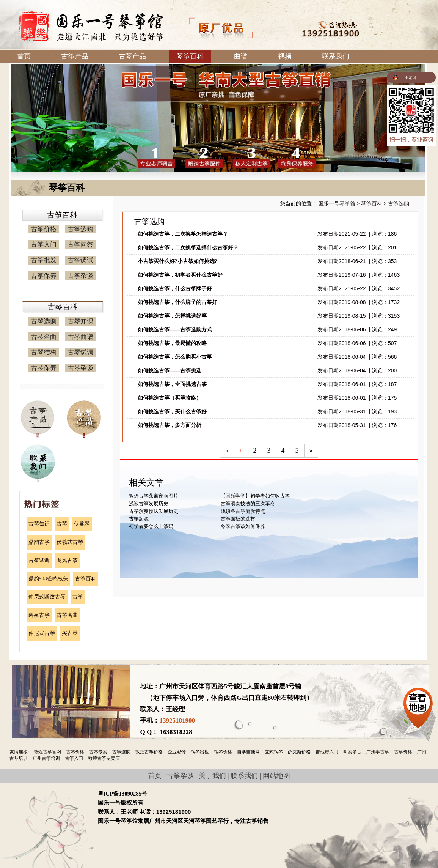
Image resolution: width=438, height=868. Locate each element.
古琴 (62, 524)
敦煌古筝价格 (149, 752)
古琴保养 (44, 368)
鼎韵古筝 (39, 542)
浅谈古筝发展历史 (149, 503)
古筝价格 (44, 229)
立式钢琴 (274, 752)
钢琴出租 (200, 752)
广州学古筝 (378, 752)
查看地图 (418, 706)
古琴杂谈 (80, 368)
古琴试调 (80, 352)
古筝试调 (39, 560)
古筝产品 (75, 56)
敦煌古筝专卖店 (104, 758)
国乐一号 (91, 26)
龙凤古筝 (67, 560)
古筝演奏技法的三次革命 (248, 503)
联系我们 (336, 56)
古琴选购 (44, 321)
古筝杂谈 (80, 276)
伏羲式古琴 (70, 542)
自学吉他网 (248, 752)
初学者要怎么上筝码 (151, 526)
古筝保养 (44, 276)
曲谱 (241, 56)
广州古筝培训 (46, 758)
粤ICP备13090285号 (123, 794)
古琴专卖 (98, 752)
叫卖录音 (352, 752)
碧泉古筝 (39, 615)
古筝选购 (80, 229)
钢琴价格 (223, 752)
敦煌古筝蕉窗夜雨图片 (154, 496)
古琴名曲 (44, 337)
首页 (24, 56)
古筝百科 (86, 579)
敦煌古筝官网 (47, 752)
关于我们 (212, 776)
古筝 (78, 597)
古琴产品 (132, 56)
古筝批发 (44, 260)
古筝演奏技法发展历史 (154, 511)
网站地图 (276, 776)
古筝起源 (139, 519)
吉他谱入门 (327, 752)
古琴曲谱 (80, 337)
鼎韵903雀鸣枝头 (48, 579)
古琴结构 (44, 352)
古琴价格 (75, 752)
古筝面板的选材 (238, 519)
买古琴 (70, 633)
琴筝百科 (190, 56)
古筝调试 (80, 260)
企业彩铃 (177, 752)
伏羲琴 (82, 524)
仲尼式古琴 (42, 633)
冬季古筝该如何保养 (243, 526)
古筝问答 (80, 245)
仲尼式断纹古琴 (47, 597)
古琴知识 (80, 321)
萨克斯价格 (299, 752)
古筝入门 (44, 245)
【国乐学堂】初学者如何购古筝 (255, 496)
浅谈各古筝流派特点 (243, 511)
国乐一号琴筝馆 (337, 204)
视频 (285, 56)
